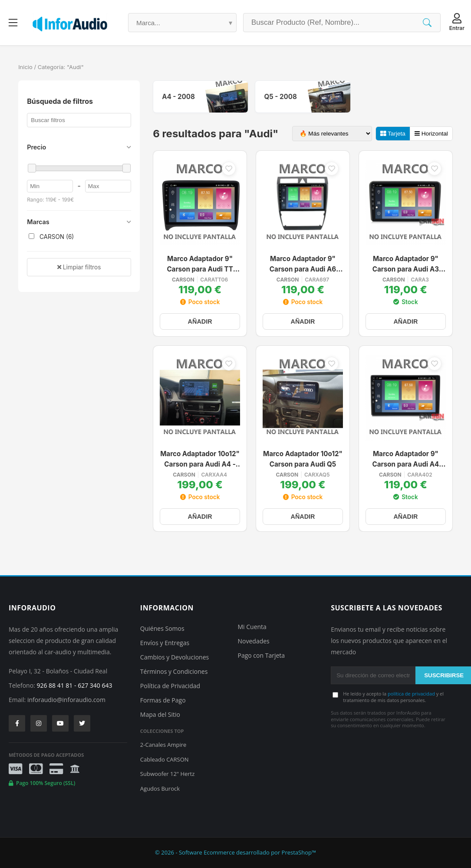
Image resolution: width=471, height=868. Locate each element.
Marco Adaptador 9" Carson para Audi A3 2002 (406, 265)
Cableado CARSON (165, 759)
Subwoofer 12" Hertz (167, 774)
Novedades (254, 641)
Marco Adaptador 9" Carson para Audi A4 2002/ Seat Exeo (406, 460)
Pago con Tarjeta (262, 655)
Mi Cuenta (252, 627)
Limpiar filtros (79, 267)
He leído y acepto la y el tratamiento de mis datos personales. (393, 697)
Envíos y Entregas (165, 643)
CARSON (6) (51, 237)
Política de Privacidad (170, 686)
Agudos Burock (160, 788)
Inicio (25, 67)
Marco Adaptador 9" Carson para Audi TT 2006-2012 (200, 265)
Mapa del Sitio (160, 714)
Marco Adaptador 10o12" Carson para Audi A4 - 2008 (200, 460)
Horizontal (431, 134)
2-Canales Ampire (163, 745)
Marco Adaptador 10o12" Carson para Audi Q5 (303, 459)
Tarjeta (393, 134)
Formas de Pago (163, 700)
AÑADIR (200, 321)
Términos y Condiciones (174, 671)
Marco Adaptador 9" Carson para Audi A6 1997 (303, 265)
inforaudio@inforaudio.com (66, 700)
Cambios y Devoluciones (175, 657)
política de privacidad (411, 694)
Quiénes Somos (162, 628)
